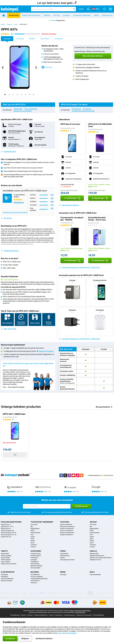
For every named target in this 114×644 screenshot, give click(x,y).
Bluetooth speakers (36, 566)
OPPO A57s (24, 24)
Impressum (59, 615)
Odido (32, 539)
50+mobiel (34, 525)
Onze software (35, 581)
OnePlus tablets (6, 560)
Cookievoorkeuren (69, 615)
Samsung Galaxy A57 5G (9, 533)
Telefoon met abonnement (31, 15)
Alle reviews (6, 218)
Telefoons (47, 15)
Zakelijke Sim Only (95, 560)
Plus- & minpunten (31, 109)
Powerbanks (34, 558)
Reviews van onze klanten (23, 111)
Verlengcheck (64, 554)
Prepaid (62, 558)
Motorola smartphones (67, 533)
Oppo (16, 24)
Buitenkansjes (14, 15)
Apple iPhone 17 (6, 525)
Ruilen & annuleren (7, 581)
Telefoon (10, 24)
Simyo (33, 543)
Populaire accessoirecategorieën (83, 111)
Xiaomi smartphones (67, 531)
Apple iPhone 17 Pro (7, 527)
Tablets (96, 15)
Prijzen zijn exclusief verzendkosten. (80, 611)
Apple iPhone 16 (6, 529)
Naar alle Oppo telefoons (69, 205)
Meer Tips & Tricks (9, 329)
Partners (30, 615)
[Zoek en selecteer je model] (53, 9)
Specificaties (18, 109)
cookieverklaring (71, 633)
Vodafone (34, 545)
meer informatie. (80, 612)
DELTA (33, 531)
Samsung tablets (6, 556)
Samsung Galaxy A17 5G (9, 535)
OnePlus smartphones (67, 529)
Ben (32, 527)
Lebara (33, 537)
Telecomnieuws (65, 556)
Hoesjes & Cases (36, 554)
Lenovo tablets (5, 562)
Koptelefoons (35, 562)
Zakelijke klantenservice (97, 556)
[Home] (4, 15)
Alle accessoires (35, 568)
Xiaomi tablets (5, 558)
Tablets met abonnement (9, 564)
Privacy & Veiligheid (37, 577)
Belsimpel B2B (94, 554)
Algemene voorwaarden (84, 615)
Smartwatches (35, 564)
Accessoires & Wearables (82, 15)
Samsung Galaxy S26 (7, 531)
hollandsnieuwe (35, 533)
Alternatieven (76, 109)
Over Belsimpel (35, 575)
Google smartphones (66, 535)
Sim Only (57, 15)
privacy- (60, 633)
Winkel (63, 572)
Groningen (63, 575)
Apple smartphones (66, 525)
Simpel (33, 541)
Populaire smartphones (11, 522)
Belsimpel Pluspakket (46, 351)
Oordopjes (34, 560)
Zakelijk (93, 551)
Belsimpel (35, 572)
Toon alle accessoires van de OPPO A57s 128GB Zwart (79, 267)
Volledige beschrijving (10, 251)
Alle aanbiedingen (95, 575)
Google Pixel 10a (6, 537)
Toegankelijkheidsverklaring (39, 579)
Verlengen (66, 15)
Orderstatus (4, 577)
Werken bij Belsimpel (41, 615)
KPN (32, 535)
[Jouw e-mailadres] (47, 506)
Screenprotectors (36, 556)
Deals (92, 572)
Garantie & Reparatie (7, 579)
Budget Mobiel (35, 529)
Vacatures (34, 583)
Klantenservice (107, 15)
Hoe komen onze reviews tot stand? (15, 212)
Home (3, 24)
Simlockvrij (47, 67)
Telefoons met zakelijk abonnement (101, 558)
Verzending (4, 575)
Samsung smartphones (67, 527)
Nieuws (23, 615)
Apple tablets (5, 554)
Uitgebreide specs (8, 151)
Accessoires (87, 109)
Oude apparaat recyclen (67, 560)
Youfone (33, 547)
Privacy (51, 615)
